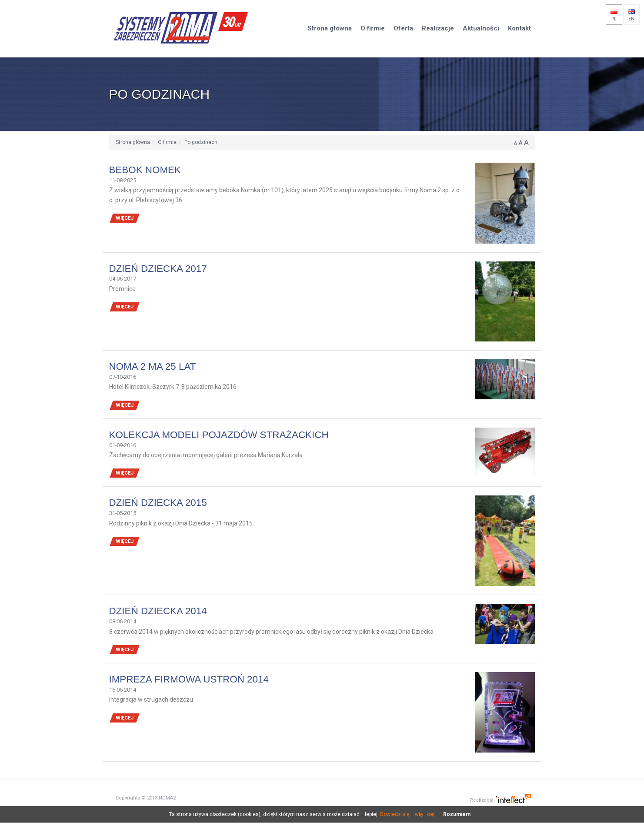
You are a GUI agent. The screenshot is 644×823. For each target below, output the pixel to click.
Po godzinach (201, 142)
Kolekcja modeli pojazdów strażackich (219, 435)
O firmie (167, 142)
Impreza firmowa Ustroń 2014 (189, 679)
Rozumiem (457, 814)
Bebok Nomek (145, 170)
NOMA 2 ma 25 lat (153, 366)
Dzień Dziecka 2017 (158, 269)
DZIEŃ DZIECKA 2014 (158, 611)
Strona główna (133, 142)
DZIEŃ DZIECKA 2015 (158, 503)
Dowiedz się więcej (407, 814)
